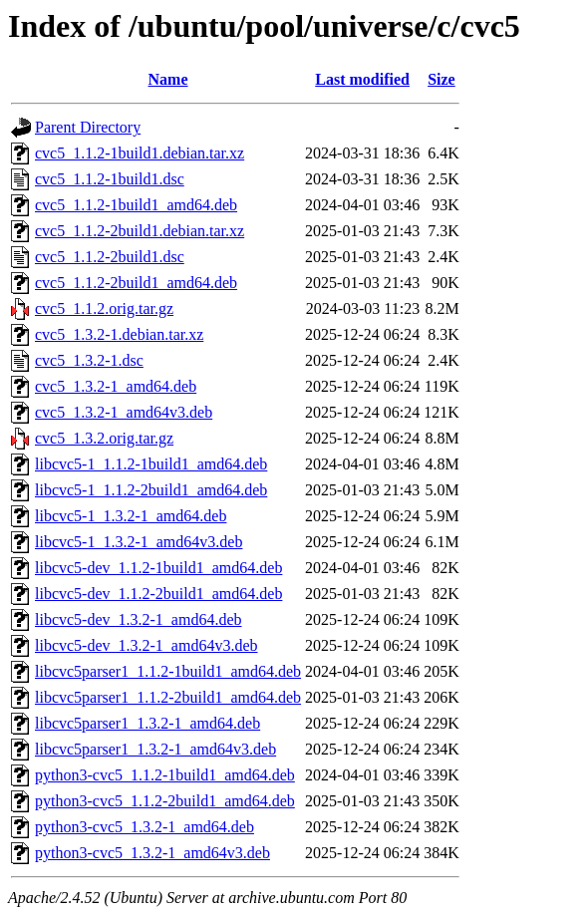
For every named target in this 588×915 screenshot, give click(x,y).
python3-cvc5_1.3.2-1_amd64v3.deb (152, 853)
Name (168, 79)
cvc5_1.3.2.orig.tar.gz (104, 438)
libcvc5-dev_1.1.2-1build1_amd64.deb (158, 568)
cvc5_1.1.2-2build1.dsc (110, 257)
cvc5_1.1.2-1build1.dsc (110, 179)
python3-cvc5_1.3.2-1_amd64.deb (145, 827)
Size (441, 79)
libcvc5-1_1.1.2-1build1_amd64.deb (151, 464)
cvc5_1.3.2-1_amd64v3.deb (124, 412)
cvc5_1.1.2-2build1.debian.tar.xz (140, 231)
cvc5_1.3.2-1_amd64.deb (116, 386)
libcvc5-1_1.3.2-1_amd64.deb (131, 516)
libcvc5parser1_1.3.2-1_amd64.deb (147, 723)
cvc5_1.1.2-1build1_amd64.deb (136, 205)
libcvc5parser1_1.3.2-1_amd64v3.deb (155, 749)
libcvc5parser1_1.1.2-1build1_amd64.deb (168, 671)
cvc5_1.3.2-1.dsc (89, 360)
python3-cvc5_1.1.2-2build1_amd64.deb (165, 801)
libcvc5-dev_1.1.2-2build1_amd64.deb (158, 594)
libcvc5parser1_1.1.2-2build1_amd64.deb (168, 697)
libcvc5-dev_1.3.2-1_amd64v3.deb (147, 645)
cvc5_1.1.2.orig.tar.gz (104, 308)
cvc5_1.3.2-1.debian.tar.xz (119, 334)
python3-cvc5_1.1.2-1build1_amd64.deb (165, 775)
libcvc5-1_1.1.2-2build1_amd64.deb (151, 490)
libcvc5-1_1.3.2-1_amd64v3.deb (139, 542)
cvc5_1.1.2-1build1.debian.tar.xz (140, 153)
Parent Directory (88, 127)
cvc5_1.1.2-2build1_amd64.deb (136, 283)
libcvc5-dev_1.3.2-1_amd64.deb (139, 619)
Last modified (362, 79)
